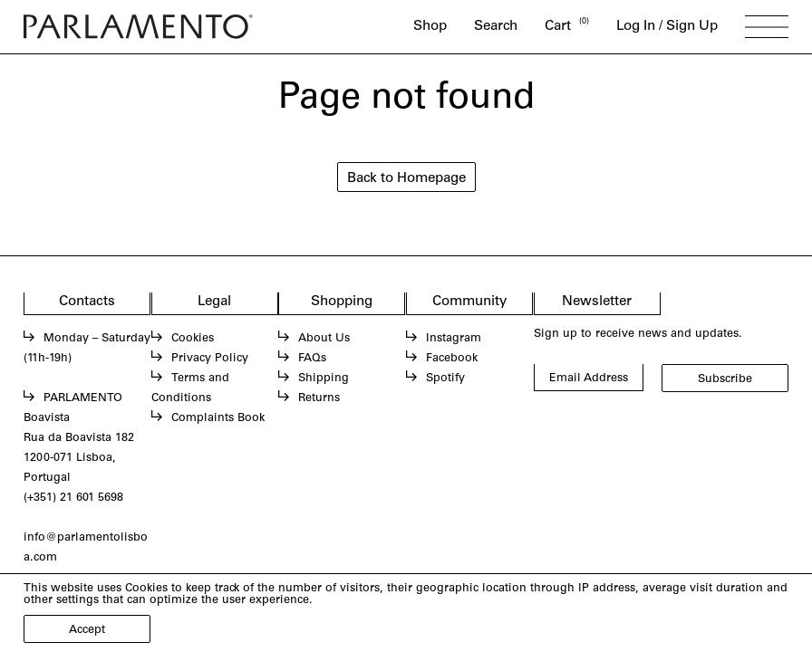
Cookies (193, 339)
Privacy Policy (210, 359)
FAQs (312, 359)
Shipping (324, 379)
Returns (319, 398)
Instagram (454, 339)
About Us (324, 339)
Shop (430, 27)
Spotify (445, 379)
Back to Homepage (406, 179)
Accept (87, 630)
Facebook (452, 359)
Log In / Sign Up (667, 27)
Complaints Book (218, 418)
